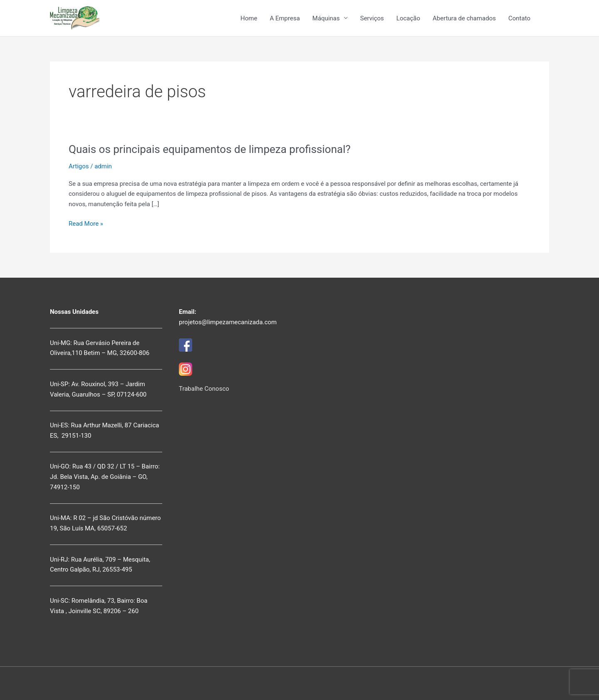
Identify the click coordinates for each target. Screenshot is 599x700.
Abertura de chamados (464, 18)
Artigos (79, 166)
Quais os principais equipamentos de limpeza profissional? (210, 149)
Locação (408, 18)
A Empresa (285, 18)
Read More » (86, 224)
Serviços (372, 18)
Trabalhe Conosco (204, 389)
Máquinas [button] (326, 18)
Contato (519, 18)
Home (249, 18)
